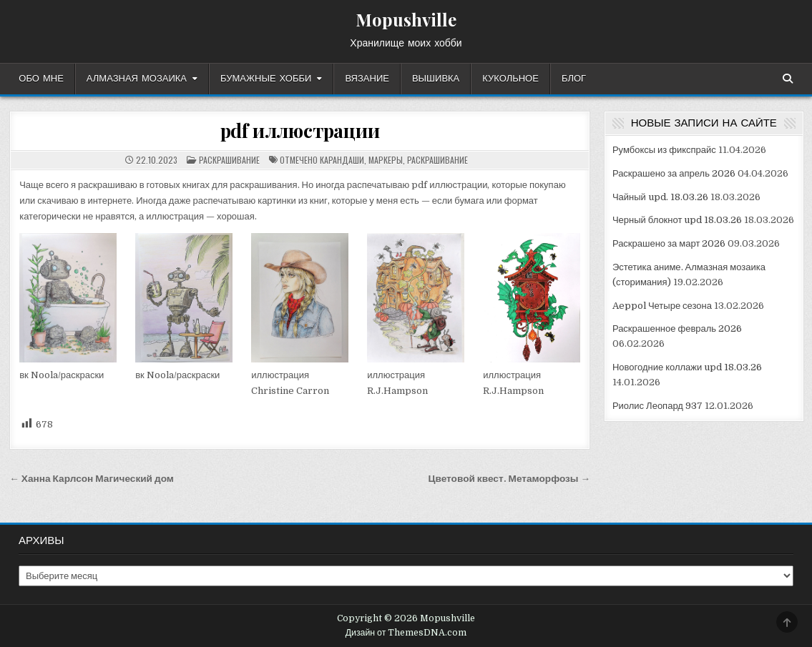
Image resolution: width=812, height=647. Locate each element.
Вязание (367, 79)
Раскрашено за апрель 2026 (674, 173)
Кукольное (510, 79)
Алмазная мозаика (137, 79)
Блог (574, 79)
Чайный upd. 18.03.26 (660, 197)
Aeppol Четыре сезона (662, 306)
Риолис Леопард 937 (657, 406)
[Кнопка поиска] (788, 79)
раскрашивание (229, 160)
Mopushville (406, 19)
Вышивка (436, 79)
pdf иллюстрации (300, 130)
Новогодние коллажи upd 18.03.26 (687, 367)
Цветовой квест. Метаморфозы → (510, 479)
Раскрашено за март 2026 (669, 243)
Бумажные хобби (266, 79)
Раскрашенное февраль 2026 (677, 329)
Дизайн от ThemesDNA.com (406, 633)
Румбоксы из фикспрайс (664, 150)
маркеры (386, 160)
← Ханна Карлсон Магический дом (92, 479)
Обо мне (41, 79)
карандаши (342, 160)
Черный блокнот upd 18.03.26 (678, 220)
